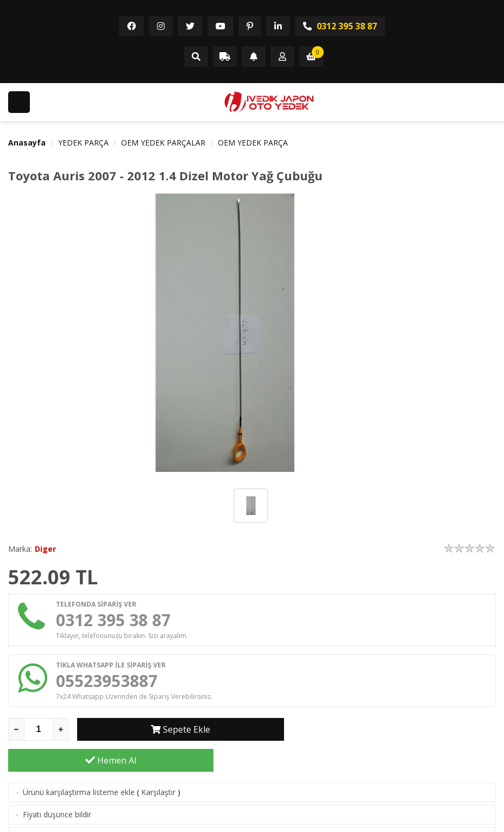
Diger (45, 549)
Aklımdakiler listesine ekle (67, 806)
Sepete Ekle (180, 729)
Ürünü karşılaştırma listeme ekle (79, 761)
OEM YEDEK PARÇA (253, 143)
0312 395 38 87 (340, 26)
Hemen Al (393, 729)
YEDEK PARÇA (83, 143)
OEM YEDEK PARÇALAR (163, 143)
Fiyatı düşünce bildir (57, 783)
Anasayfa (27, 143)
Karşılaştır (158, 761)
